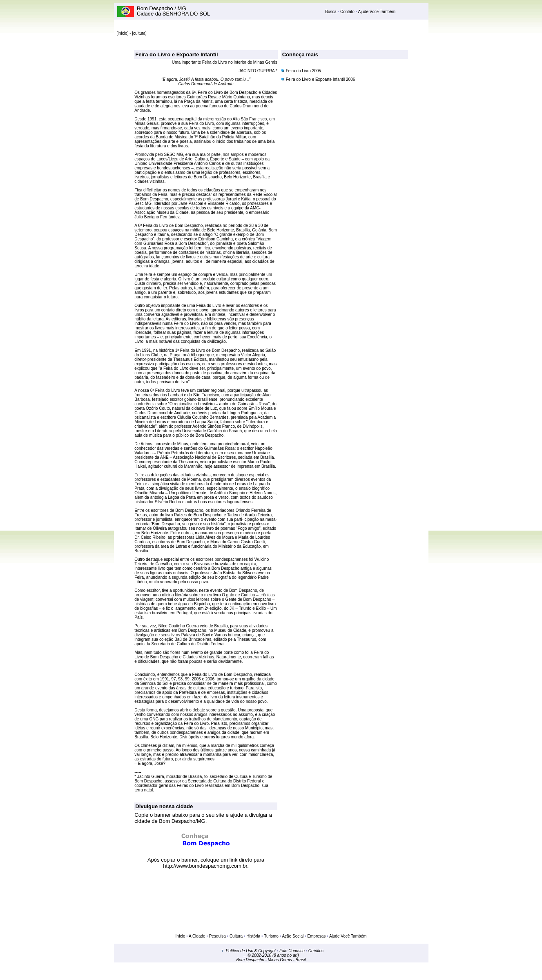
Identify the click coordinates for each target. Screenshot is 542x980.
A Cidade (197, 936)
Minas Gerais (280, 960)
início (122, 33)
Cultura (236, 936)
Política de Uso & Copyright (251, 951)
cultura (139, 33)
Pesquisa (217, 936)
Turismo (271, 936)
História (253, 936)
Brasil (301, 960)
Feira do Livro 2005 (303, 71)
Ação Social (293, 936)
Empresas (316, 936)
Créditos (316, 951)
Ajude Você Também (376, 12)
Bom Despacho (250, 960)
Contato (347, 12)
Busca (331, 12)
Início (181, 936)
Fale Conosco (292, 951)
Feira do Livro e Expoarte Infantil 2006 (321, 79)
